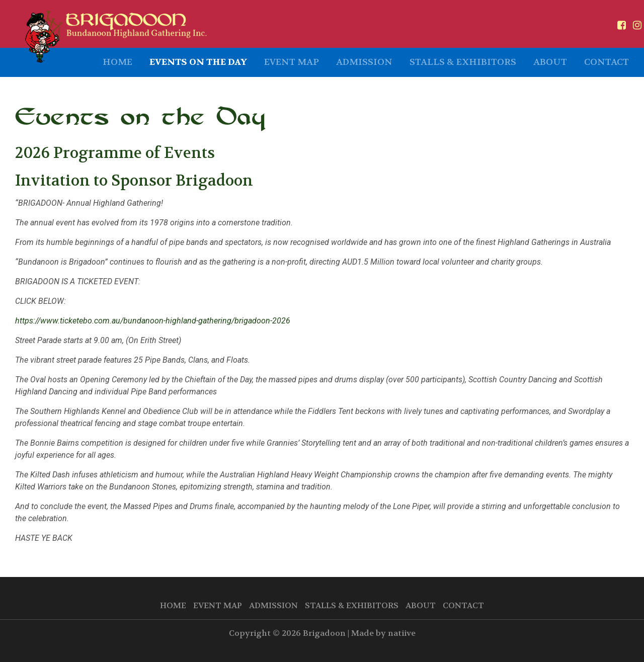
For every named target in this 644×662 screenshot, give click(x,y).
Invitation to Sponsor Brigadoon (134, 181)
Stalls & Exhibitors (463, 62)
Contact (607, 62)
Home (117, 62)
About (550, 62)
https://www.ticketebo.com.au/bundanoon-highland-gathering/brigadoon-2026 (153, 321)
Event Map (292, 62)
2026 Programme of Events (115, 153)
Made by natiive (383, 633)
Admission (364, 62)
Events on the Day (198, 62)
